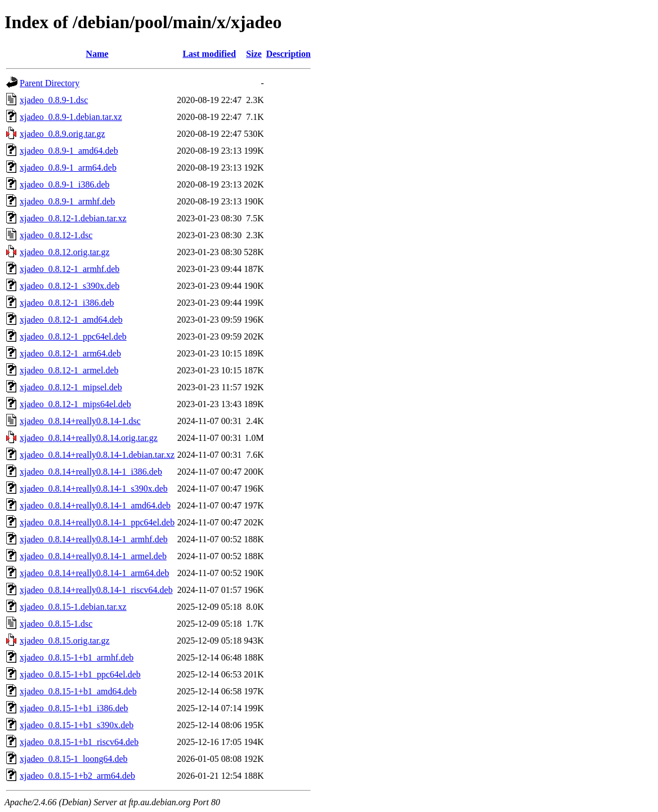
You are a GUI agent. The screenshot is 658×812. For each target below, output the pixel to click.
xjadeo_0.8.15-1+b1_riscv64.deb (79, 742)
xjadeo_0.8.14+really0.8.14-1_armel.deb (93, 556)
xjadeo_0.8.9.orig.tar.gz (62, 134)
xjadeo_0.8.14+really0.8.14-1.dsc (80, 421)
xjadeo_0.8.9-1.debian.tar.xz (71, 117)
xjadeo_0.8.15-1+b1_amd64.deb (78, 691)
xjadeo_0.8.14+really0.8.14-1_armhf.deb (94, 539)
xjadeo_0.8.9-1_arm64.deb (68, 168)
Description (288, 54)
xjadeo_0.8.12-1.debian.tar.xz (73, 218)
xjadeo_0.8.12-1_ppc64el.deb (73, 336)
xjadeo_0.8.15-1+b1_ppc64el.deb (80, 674)
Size (254, 54)
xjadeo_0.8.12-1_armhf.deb (70, 269)
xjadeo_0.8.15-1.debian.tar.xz (73, 607)
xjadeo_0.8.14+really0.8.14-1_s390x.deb (94, 488)
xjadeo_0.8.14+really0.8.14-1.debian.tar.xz (97, 455)
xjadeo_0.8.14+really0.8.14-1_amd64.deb (95, 505)
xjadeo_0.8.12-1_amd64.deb (71, 320)
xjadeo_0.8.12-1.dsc (56, 235)
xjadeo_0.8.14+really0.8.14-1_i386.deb (91, 472)
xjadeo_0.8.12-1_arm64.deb (70, 353)
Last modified (209, 54)
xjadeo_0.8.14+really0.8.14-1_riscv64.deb (96, 590)
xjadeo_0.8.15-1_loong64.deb (74, 759)
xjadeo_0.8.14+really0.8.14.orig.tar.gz (89, 438)
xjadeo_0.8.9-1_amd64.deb (69, 151)
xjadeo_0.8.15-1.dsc (56, 624)
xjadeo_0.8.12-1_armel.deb (69, 370)
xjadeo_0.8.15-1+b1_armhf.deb (77, 657)
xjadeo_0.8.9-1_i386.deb (65, 184)
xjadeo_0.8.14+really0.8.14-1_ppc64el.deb (97, 522)
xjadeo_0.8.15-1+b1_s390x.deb (77, 725)
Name (97, 54)
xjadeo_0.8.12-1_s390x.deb (70, 286)
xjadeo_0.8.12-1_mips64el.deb (75, 404)
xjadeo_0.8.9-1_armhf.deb (67, 201)
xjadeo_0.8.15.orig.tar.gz (65, 641)
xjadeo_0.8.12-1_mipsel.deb (71, 387)
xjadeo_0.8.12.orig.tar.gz (65, 252)
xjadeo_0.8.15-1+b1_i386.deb (74, 708)
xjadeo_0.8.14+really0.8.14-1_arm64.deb (94, 573)
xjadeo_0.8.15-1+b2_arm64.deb (77, 776)
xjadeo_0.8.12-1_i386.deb (67, 303)
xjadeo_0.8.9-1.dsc (54, 100)
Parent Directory (50, 83)
